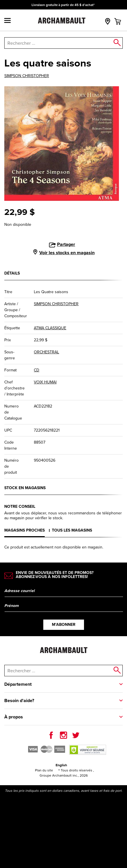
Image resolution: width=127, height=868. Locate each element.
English (61, 765)
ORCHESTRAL (46, 352)
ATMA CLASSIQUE (50, 328)
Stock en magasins (25, 488)
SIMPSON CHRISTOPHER (27, 76)
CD (37, 370)
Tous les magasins (72, 530)
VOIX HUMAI (45, 382)
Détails (12, 273)
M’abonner (64, 625)
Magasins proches (25, 530)
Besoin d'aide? (19, 701)
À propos (14, 717)
